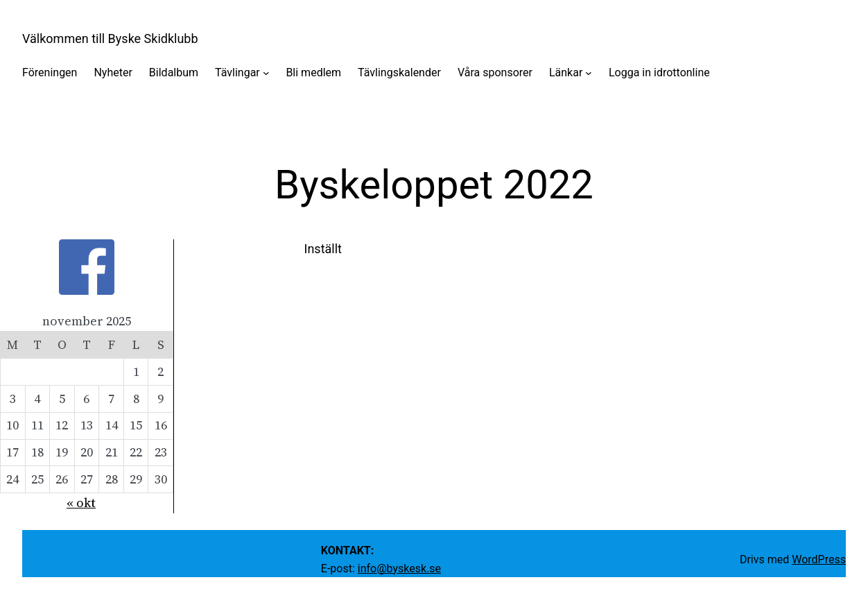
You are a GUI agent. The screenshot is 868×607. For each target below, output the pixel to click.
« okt (81, 503)
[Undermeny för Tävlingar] (266, 73)
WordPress (819, 559)
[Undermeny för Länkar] (589, 73)
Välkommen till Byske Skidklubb (110, 39)
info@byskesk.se (399, 568)
